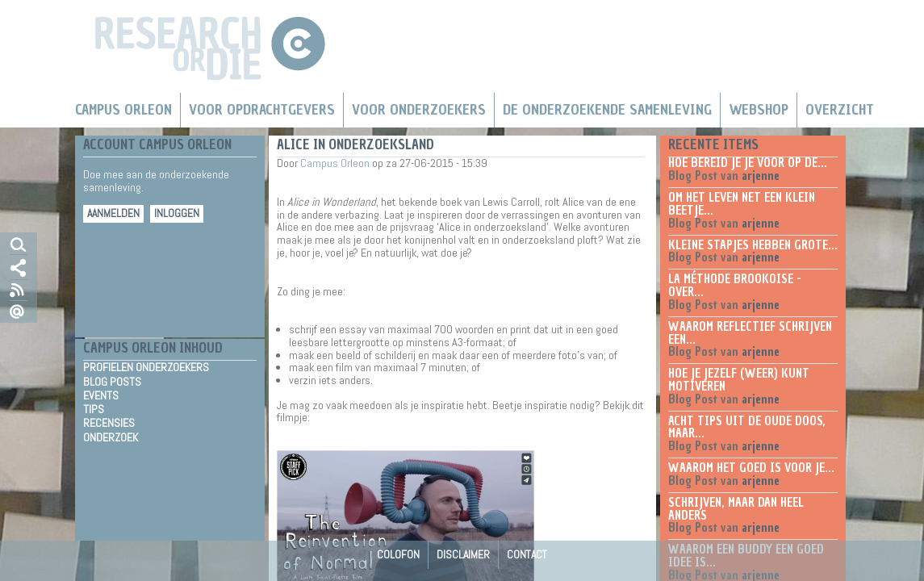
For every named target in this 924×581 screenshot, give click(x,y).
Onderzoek (111, 437)
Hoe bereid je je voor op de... (748, 163)
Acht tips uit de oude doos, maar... (747, 428)
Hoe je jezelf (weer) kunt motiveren (739, 380)
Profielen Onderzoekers (146, 367)
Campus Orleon (123, 110)
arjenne (761, 176)
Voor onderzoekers (419, 110)
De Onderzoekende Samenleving (607, 110)
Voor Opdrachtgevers (262, 110)
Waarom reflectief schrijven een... (750, 333)
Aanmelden (113, 213)
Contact (527, 554)
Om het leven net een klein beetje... (742, 204)
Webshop (759, 110)
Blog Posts (112, 382)
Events (101, 395)
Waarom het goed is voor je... (751, 468)
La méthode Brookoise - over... (735, 286)
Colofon (398, 554)
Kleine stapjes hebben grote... (753, 245)
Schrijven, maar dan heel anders (736, 509)
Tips (94, 409)
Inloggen (177, 213)
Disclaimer (463, 554)
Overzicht (840, 110)
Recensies (109, 423)
